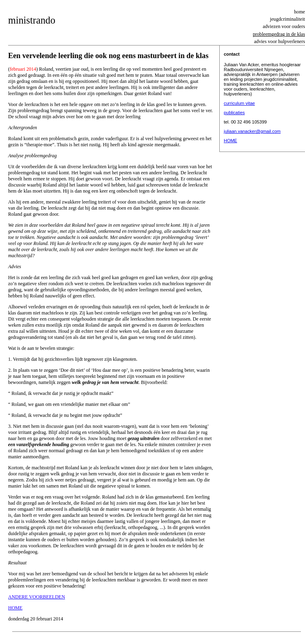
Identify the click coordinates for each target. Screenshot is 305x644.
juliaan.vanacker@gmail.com (252, 131)
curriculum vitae (239, 103)
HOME (230, 141)
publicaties (234, 113)
